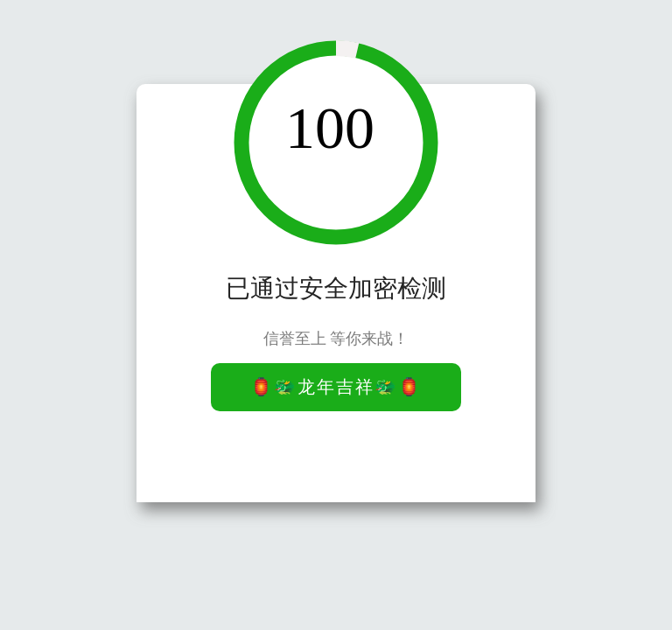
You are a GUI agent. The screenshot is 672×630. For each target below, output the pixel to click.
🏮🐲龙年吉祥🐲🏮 (336, 387)
